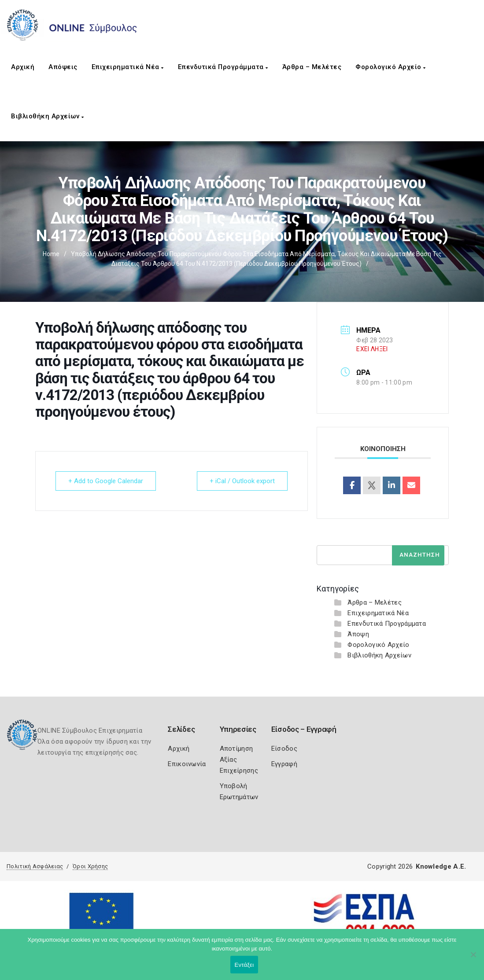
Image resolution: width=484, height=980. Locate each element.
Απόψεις (63, 67)
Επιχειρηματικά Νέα (128, 67)
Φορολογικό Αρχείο (391, 67)
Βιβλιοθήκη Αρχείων (47, 116)
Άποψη (358, 634)
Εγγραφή (284, 764)
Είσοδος (284, 749)
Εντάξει (244, 965)
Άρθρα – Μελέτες (312, 67)
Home (51, 254)
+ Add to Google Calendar (106, 481)
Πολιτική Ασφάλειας (35, 866)
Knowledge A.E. (441, 866)
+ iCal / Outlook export (242, 481)
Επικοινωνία (187, 764)
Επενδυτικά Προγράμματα (223, 67)
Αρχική (23, 67)
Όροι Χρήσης (90, 866)
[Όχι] (473, 959)
